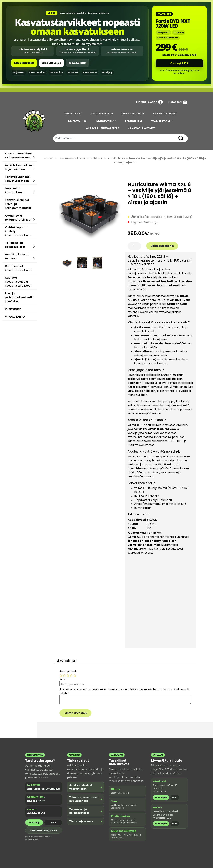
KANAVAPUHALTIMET (141, 128)
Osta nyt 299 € (179, 63)
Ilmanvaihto (56, 72)
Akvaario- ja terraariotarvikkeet (18, 218)
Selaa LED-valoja (51, 63)
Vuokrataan (13, 309)
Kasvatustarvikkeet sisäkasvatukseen (18, 156)
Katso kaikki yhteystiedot (44, 830)
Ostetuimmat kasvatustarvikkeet (18, 268)
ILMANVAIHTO (77, 121)
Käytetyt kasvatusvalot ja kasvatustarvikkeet (18, 282)
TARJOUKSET (73, 114)
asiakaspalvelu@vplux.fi (44, 789)
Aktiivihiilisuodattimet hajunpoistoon (20, 167)
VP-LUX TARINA (15, 317)
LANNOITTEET (134, 121)
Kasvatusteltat (77, 63)
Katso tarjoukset (24, 63)
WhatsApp (34, 822)
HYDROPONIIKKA (106, 121)
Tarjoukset (19, 72)
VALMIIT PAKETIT (162, 121)
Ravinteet (73, 72)
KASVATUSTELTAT (165, 114)
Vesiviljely (107, 72)
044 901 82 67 (36, 801)
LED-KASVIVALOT (133, 114)
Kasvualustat (90, 72)
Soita (53, 822)
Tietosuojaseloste (86, 821)
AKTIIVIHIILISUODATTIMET (103, 128)
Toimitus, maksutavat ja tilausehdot (86, 799)
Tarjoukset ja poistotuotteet (15, 245)
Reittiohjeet (161, 798)
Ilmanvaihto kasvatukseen (15, 190)
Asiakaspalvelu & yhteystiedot (86, 787)
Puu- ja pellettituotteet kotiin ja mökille (20, 297)
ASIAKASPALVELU (102, 114)
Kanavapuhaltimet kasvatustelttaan (18, 179)
